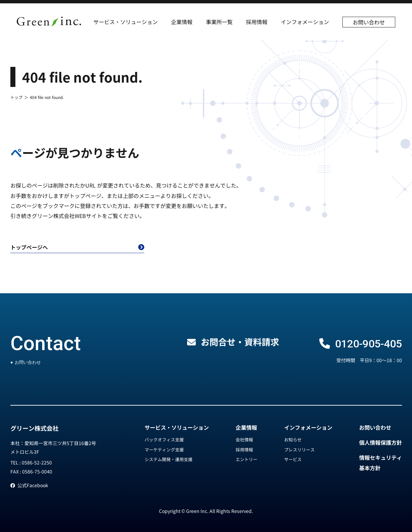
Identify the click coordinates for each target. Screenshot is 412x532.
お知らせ (293, 440)
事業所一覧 (219, 22)
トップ (16, 97)
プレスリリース (299, 450)
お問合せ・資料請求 (240, 342)
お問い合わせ (369, 22)
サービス (293, 459)
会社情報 (244, 440)
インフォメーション (305, 22)
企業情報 (182, 22)
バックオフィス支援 (164, 440)
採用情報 (257, 22)
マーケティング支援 (164, 450)
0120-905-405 (368, 344)
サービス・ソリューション (126, 22)
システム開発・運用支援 (169, 459)
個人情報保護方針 (381, 442)
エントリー (246, 459)
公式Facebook (29, 485)
